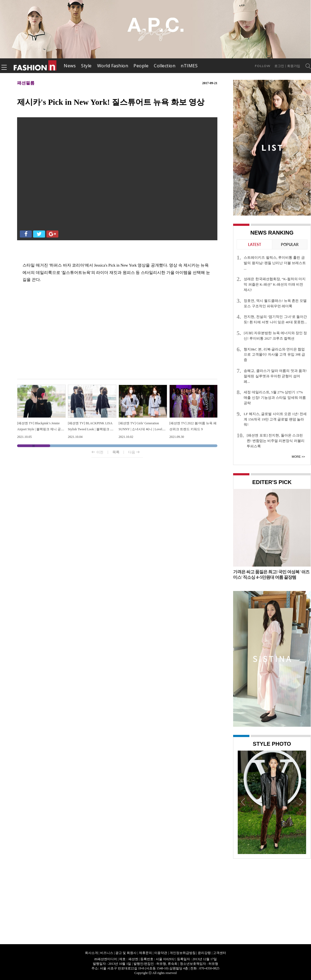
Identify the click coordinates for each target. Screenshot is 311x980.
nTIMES (189, 66)
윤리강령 (204, 953)
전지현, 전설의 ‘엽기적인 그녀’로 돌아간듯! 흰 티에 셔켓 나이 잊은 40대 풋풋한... (275, 319)
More (296, 457)
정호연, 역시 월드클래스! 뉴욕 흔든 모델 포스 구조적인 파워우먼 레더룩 (275, 303)
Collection (165, 66)
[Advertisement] (117, 336)
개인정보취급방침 (183, 953)
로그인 (279, 66)
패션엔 (35, 66)
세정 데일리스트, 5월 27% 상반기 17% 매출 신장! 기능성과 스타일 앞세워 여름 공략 (275, 398)
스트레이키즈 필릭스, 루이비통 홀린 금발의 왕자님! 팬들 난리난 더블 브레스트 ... (275, 263)
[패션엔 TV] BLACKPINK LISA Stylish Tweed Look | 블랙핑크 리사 (91, 429)
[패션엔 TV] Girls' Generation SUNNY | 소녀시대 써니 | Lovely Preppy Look (141, 429)
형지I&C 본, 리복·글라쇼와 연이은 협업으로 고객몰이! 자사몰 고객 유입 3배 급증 (274, 355)
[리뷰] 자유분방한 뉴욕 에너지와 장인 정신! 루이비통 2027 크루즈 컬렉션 (275, 336)
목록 (116, 452)
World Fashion (113, 66)
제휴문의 (145, 953)
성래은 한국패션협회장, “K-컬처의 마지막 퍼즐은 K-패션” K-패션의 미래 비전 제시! (275, 284)
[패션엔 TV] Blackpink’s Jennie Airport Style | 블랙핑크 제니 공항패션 (41, 429)
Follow (263, 66)
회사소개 (91, 953)
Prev (243, 802)
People (141, 66)
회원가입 (294, 66)
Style (86, 66)
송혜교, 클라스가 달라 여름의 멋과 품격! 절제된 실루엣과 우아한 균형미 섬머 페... (275, 376)
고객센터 (220, 953)
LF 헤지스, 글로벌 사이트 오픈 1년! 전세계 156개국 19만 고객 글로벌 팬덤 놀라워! (275, 419)
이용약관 (161, 953)
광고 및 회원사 (126, 953)
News (70, 66)
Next (301, 802)
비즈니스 (107, 953)
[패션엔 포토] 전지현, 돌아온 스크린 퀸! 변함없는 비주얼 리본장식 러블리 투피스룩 (276, 441)
